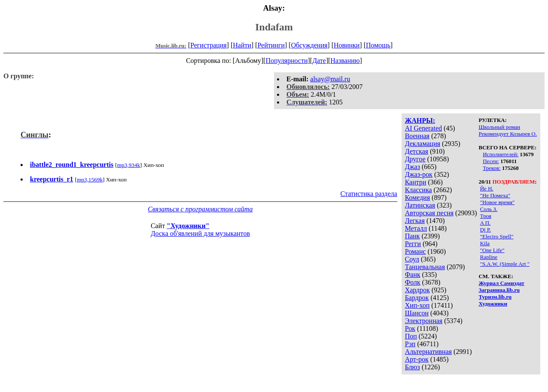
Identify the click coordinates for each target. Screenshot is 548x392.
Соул (412, 259)
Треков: (492, 168)
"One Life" (492, 250)
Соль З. (488, 209)
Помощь (378, 45)
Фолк (413, 282)
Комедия (418, 197)
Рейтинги (271, 45)
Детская (417, 151)
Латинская (420, 205)
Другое (415, 159)
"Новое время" (497, 202)
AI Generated (424, 128)
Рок (410, 328)
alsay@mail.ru (330, 79)
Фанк (413, 275)
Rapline (488, 257)
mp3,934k (128, 165)
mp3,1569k (89, 180)
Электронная (424, 321)
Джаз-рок (419, 174)
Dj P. (485, 230)
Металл (416, 228)
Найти (242, 45)
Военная (417, 136)
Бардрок (417, 298)
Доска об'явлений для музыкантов (200, 233)
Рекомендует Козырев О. (508, 134)
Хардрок (417, 290)
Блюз (412, 367)
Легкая (415, 221)
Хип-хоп (417, 305)
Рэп (410, 344)
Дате (319, 61)
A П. (485, 223)
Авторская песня (429, 213)
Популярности (286, 61)
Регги (413, 244)
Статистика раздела (369, 194)
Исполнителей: (501, 154)
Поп (411, 336)
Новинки (347, 45)
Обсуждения (309, 45)
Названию (345, 61)
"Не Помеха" (495, 195)
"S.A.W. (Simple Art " (505, 264)
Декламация (423, 144)
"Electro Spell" (497, 236)
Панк (412, 236)
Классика (418, 190)
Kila (485, 243)
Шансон (417, 313)
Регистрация (209, 45)
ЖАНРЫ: (420, 120)
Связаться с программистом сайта (200, 209)
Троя (485, 216)
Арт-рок (417, 359)
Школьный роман (499, 127)
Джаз (412, 167)
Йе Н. (487, 189)
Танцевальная (425, 267)
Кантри (416, 182)
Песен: (491, 161)
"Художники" (188, 226)
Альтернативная (429, 352)
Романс (415, 251)
